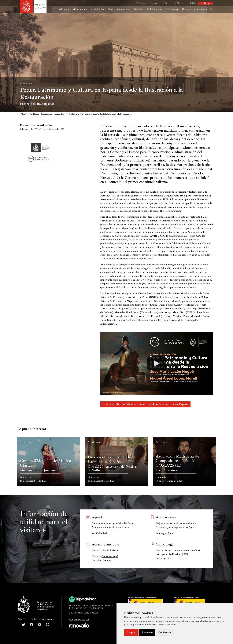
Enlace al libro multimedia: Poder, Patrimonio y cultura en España (145, 404)
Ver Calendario (100, 533)
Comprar (108, 560)
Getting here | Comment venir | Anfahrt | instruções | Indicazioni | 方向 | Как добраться (179, 554)
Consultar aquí (110, 556)
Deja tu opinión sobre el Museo (84, 613)
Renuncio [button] (147, 632)
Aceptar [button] (131, 632)
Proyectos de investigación (53, 114)
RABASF (23, 114)
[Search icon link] (212, 10)
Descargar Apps (164, 533)
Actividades (34, 114)
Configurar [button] (165, 632)
